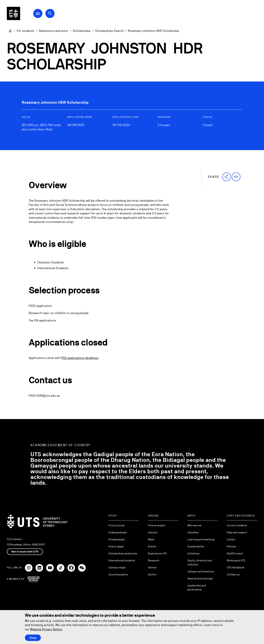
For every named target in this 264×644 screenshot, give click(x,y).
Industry (153, 532)
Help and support (237, 532)
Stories (152, 567)
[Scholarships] (82, 31)
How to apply (116, 546)
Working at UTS (236, 560)
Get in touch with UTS (25, 552)
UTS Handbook (236, 567)
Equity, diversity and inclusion (200, 562)
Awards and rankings (200, 578)
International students (122, 560)
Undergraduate (118, 532)
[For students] (25, 31)
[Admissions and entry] (53, 31)
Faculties (193, 532)
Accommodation (118, 574)
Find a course (117, 525)
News (151, 539)
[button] (227, 177)
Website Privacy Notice (46, 629)
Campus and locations (201, 571)
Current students (237, 525)
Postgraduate (117, 539)
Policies (231, 546)
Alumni (152, 574)
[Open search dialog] (51, 14)
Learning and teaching (201, 539)
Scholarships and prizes (123, 553)
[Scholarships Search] (109, 31)
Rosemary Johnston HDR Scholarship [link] (154, 31)
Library (231, 539)
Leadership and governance (197, 587)
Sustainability (196, 546)
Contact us (233, 574)
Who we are (194, 525)
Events (152, 546)
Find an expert (157, 525)
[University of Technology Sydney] (10, 31)
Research (154, 560)
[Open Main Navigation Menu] (39, 14)
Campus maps (117, 567)
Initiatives (193, 553)
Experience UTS (157, 553)
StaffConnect (235, 553)
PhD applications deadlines (80, 358)
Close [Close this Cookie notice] (33, 638)
